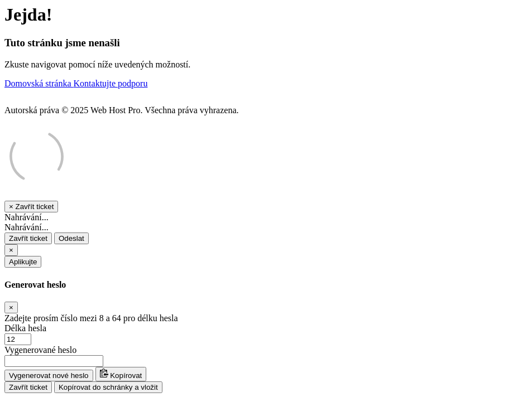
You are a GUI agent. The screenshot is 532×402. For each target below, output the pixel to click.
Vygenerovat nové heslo (49, 376)
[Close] (11, 250)
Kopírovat (121, 374)
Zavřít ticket (28, 238)
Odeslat (71, 238)
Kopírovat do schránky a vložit (108, 387)
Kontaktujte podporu (111, 83)
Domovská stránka (39, 83)
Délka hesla (25, 328)
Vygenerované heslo (40, 350)
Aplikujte (23, 262)
